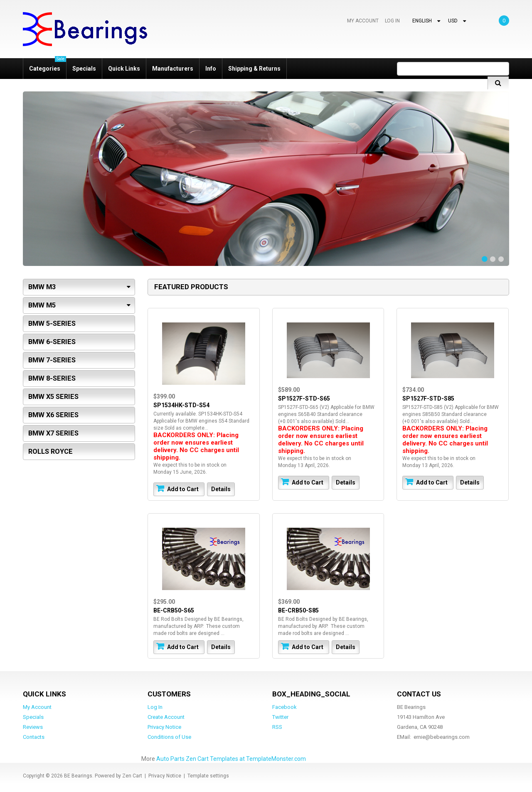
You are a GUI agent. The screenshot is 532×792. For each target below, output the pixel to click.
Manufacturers (173, 69)
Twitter (280, 717)
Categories (48, 65)
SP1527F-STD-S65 (303, 398)
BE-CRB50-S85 (298, 610)
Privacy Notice (164, 727)
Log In (392, 21)
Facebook (284, 707)
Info (211, 69)
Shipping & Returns (254, 69)
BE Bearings (78, 775)
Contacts (34, 737)
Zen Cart (132, 775)
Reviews (33, 727)
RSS (277, 727)
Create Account (166, 717)
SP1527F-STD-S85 (427, 398)
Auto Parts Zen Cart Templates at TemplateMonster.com (231, 758)
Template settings (208, 775)
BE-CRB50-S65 (173, 610)
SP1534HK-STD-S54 (181, 404)
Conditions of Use (169, 737)
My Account (362, 21)
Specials (84, 69)
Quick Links (124, 69)
